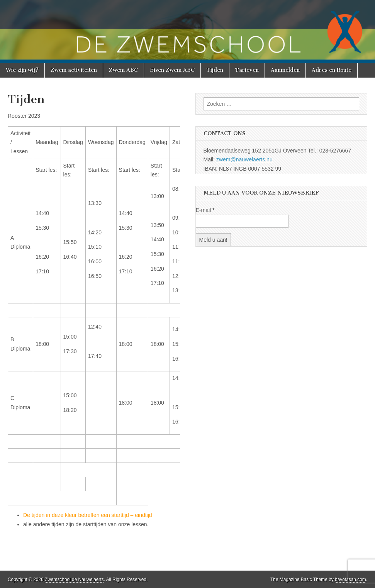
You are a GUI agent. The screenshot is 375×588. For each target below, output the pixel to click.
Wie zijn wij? (22, 70)
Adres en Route (332, 70)
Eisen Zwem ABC (172, 70)
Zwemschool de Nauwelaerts (74, 580)
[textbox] (94, 520)
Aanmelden (285, 70)
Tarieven (247, 70)
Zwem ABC (123, 70)
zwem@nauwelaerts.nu (244, 159)
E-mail (205, 210)
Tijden (215, 70)
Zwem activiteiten (74, 70)
